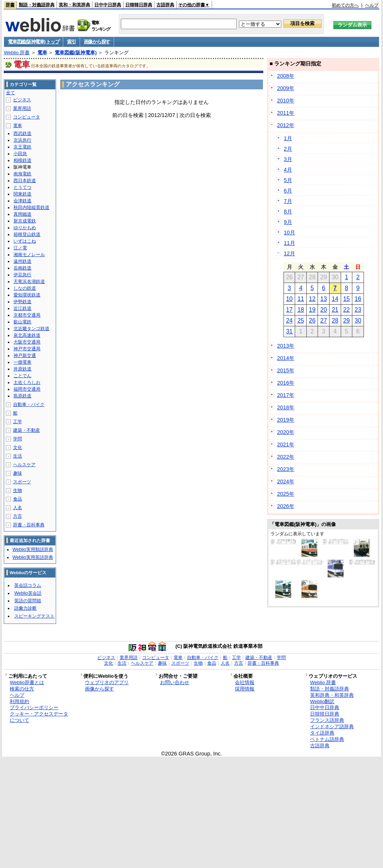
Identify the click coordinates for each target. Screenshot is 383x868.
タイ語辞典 (322, 733)
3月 (288, 159)
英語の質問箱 (28, 601)
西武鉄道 (22, 133)
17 (289, 310)
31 (289, 331)
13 (324, 299)
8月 (288, 212)
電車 (42, 53)
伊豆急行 (22, 275)
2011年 (286, 113)
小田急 (20, 154)
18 (301, 310)
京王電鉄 (22, 147)
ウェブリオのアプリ (107, 682)
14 (335, 299)
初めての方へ (345, 5)
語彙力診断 (25, 608)
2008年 (286, 76)
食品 (18, 499)
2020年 (286, 432)
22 (346, 310)
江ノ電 (20, 248)
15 (346, 299)
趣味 (18, 473)
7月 (288, 201)
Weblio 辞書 (17, 53)
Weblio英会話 (28, 593)
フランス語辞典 (327, 720)
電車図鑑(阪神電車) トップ (33, 42)
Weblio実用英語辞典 (33, 557)
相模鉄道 (22, 160)
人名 (18, 508)
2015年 (286, 370)
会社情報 (245, 682)
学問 (18, 439)
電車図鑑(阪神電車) (76, 53)
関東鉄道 (22, 194)
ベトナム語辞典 (327, 739)
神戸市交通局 (27, 349)
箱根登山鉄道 (27, 234)
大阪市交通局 (27, 342)
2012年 (286, 125)
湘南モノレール (29, 255)
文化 (18, 447)
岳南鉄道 (22, 268)
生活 (18, 456)
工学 (18, 422)
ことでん (22, 376)
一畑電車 (22, 362)
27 (324, 321)
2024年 (286, 481)
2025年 (286, 494)
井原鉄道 (22, 369)
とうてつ (22, 187)
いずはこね (25, 241)
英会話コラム (28, 585)
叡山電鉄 (22, 322)
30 (358, 321)
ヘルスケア (24, 465)
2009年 (286, 88)
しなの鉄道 (25, 288)
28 (335, 321)
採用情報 (245, 689)
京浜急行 (22, 140)
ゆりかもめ (25, 228)
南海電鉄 (22, 174)
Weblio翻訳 (322, 701)
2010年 (286, 101)
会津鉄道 (22, 201)
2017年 (286, 395)
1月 (288, 138)
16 (358, 299)
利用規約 (19, 701)
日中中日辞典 (108, 5)
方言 (18, 516)
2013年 (286, 346)
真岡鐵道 (22, 214)
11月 (289, 243)
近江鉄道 (22, 308)
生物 (18, 490)
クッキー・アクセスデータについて (39, 717)
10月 (289, 233)
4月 (288, 170)
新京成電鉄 (25, 221)
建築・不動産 (27, 430)
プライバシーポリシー (34, 707)
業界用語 (22, 108)
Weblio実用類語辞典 (33, 550)
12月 (289, 253)
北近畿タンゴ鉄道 (31, 329)
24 (289, 321)
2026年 (286, 506)
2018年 (286, 407)
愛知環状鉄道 (27, 295)
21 (335, 310)
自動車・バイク (29, 404)
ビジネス (22, 100)
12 (312, 299)
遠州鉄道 (22, 261)
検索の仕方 (22, 689)
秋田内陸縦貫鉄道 (31, 207)
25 (301, 321)
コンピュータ (27, 117)
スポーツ (22, 482)
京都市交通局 (27, 315)
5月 (288, 180)
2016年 (286, 383)
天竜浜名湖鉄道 (29, 281)
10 (289, 299)
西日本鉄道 (25, 181)
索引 (71, 42)
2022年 (286, 457)
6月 (288, 191)
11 (301, 299)
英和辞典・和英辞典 (332, 695)
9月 (288, 222)
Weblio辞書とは (27, 682)
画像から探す (97, 42)
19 (312, 310)
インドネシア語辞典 (332, 727)
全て (10, 93)
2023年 (286, 469)
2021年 (286, 444)
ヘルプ (372, 5)
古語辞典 (165, 5)
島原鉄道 (22, 396)
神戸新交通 (25, 355)
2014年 (286, 358)
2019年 (286, 420)
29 (346, 321)
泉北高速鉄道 (27, 335)
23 (358, 310)
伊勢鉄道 (22, 302)
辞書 (10, 5)
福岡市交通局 (27, 389)
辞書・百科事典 (29, 525)
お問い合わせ (175, 682)
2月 (288, 149)
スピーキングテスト (34, 616)
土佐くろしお (27, 382)
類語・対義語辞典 (37, 5)
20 (324, 310)
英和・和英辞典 (74, 5)
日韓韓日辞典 (139, 5)
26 (312, 321)
